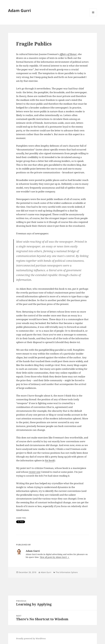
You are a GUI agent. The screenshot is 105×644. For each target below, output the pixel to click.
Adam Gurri (19, 10)
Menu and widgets (93, 16)
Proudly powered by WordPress (31, 638)
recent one (35, 472)
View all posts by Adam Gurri (54, 557)
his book (50, 460)
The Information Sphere (67, 572)
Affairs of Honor (68, 54)
